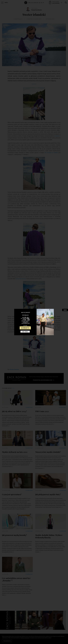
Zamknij (65, 310)
